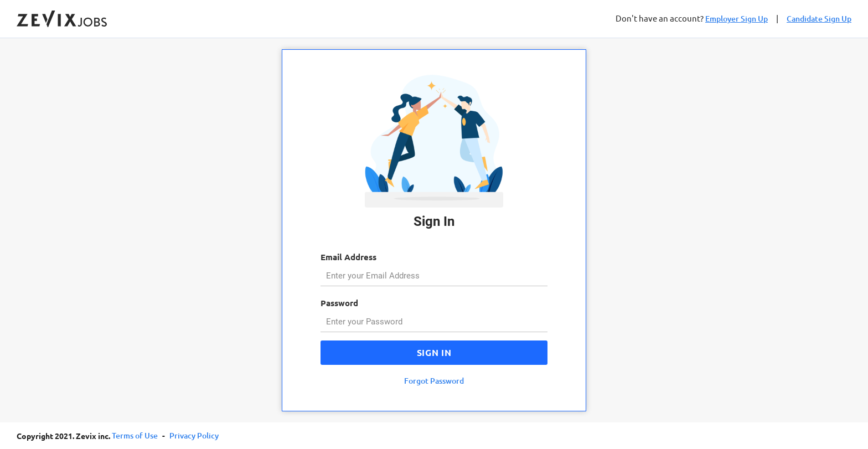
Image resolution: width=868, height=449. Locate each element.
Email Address (348, 257)
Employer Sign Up (737, 19)
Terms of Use (135, 435)
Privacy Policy (194, 435)
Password (339, 303)
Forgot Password (434, 381)
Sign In (434, 352)
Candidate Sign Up (819, 19)
